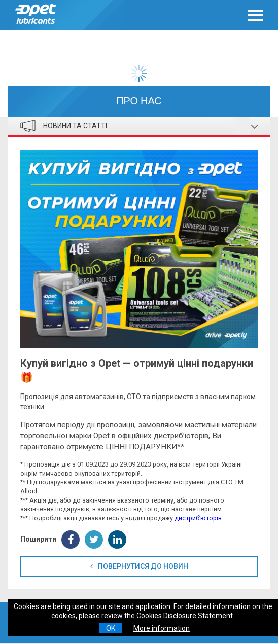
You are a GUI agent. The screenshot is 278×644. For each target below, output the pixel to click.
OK (111, 628)
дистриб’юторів (198, 518)
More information (162, 628)
